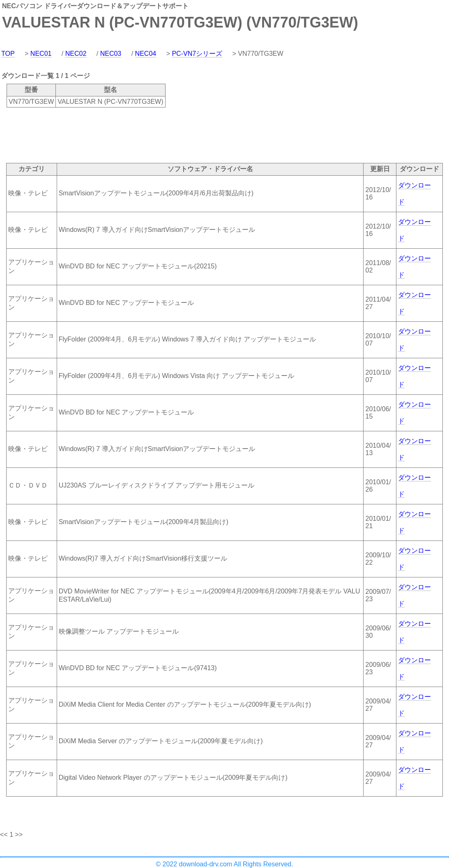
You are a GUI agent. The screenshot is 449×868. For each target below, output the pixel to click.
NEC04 (146, 54)
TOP (8, 54)
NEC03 (111, 54)
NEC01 (41, 54)
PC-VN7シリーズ (197, 54)
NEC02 (76, 54)
